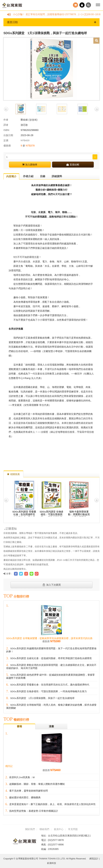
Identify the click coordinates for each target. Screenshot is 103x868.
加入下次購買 (51, 585)
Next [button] (97, 109)
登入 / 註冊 (82, 5)
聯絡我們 (44, 829)
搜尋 (88, 5)
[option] (51, 69)
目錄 (43, 176)
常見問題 (73, 829)
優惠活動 (51, 22)
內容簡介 (11, 176)
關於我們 (30, 829)
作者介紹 (28, 176)
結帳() (75, 5)
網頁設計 (94, 859)
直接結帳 (73, 165)
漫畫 (51, 726)
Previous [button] (6, 109)
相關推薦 (13, 474)
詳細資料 (57, 176)
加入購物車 (30, 165)
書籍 (19, 726)
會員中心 (59, 829)
